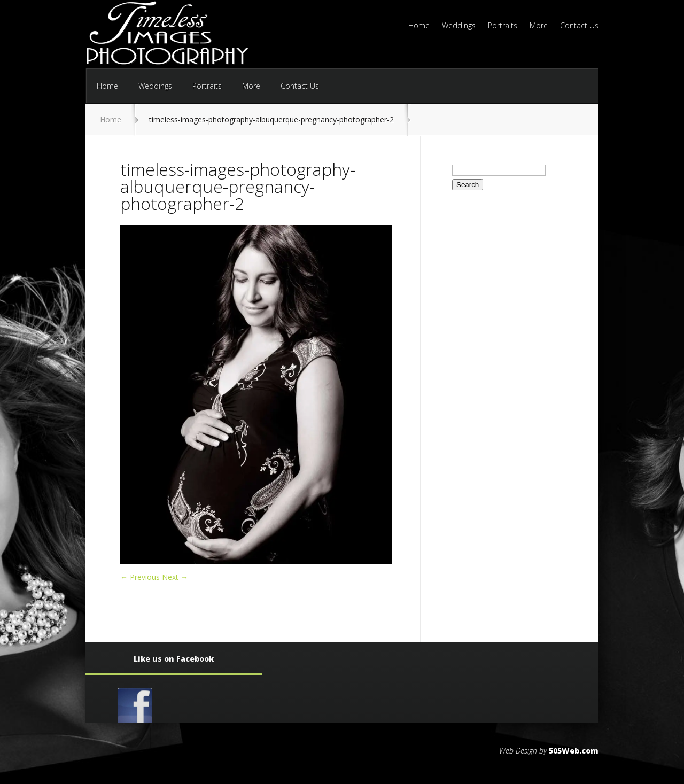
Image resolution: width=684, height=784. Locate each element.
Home (419, 26)
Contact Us (579, 26)
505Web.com (574, 751)
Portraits (503, 26)
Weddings (459, 26)
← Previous (140, 577)
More (539, 26)
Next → (175, 577)
